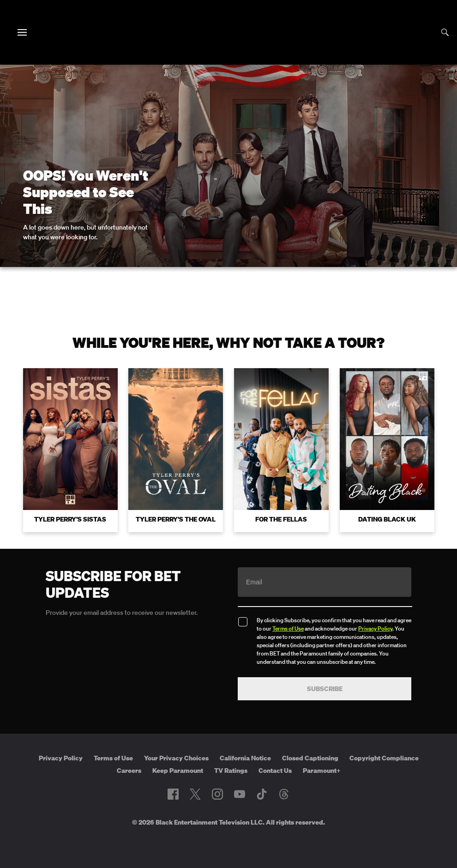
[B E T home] (228, 48)
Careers (129, 771)
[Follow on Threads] (284, 794)
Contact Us (275, 771)
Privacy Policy (375, 628)
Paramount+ (322, 771)
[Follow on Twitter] (195, 794)
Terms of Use (288, 628)
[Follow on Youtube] (240, 794)
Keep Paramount (178, 771)
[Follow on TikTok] (262, 794)
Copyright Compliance (384, 758)
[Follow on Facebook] (173, 794)
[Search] (445, 32)
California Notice (245, 758)
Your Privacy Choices (176, 758)
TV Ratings (231, 771)
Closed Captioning (310, 758)
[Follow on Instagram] (217, 794)
